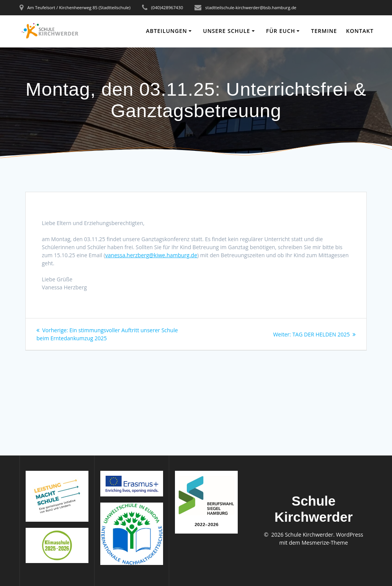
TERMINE (324, 31)
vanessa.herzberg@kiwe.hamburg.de (151, 255)
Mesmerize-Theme (325, 543)
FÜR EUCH (281, 31)
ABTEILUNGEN (166, 31)
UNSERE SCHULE (226, 31)
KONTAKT (360, 31)
